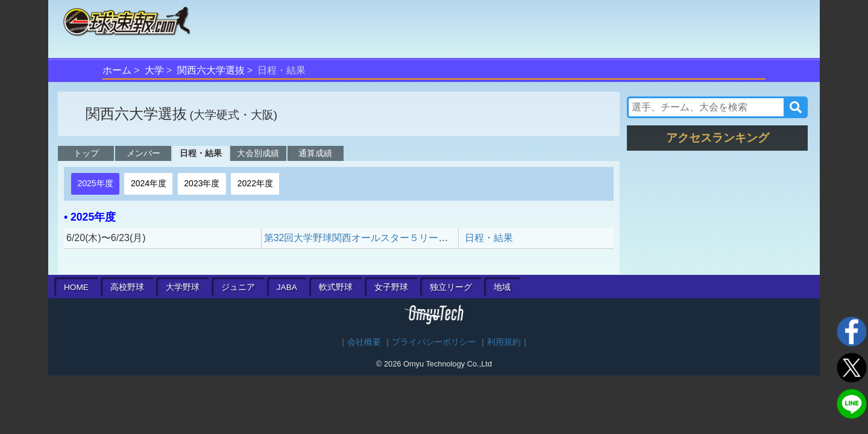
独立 (451, 287)
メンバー (143, 153)
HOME (76, 287)
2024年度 (149, 183)
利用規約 (504, 342)
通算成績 (315, 153)
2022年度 (255, 183)
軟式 (336, 287)
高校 (127, 287)
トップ (86, 153)
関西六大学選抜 (211, 70)
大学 (154, 70)
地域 (502, 287)
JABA (287, 287)
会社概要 (364, 342)
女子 (391, 287)
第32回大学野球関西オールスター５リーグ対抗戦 (371, 238)
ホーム (117, 70)
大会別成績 (258, 153)
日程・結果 (201, 153)
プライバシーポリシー (434, 342)
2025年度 (95, 183)
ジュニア (238, 287)
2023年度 (202, 183)
